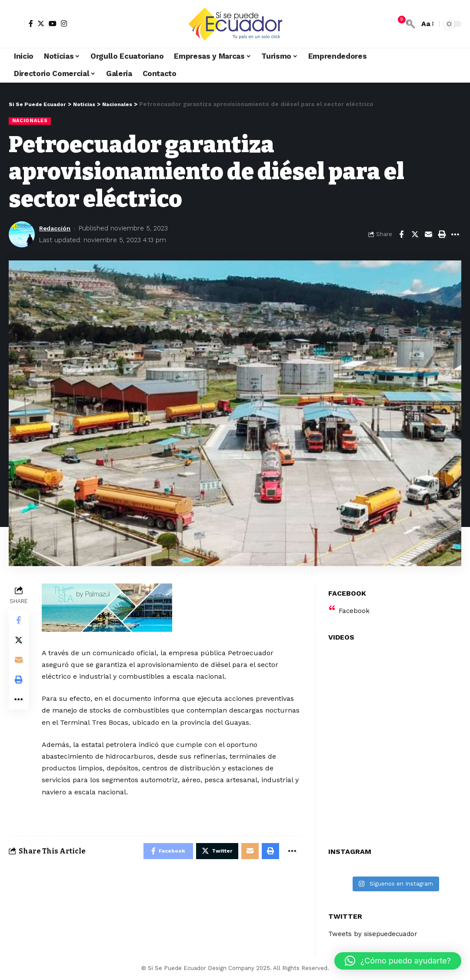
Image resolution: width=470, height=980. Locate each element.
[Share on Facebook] (401, 235)
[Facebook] (31, 23)
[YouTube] (53, 23)
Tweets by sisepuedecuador (375, 929)
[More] (455, 235)
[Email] (428, 235)
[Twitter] (41, 23)
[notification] (397, 24)
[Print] (442, 235)
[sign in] (17, 24)
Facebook (355, 605)
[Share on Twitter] (415, 235)
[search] (410, 24)
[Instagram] (64, 23)
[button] (398, 961)
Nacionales (31, 121)
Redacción (56, 229)
